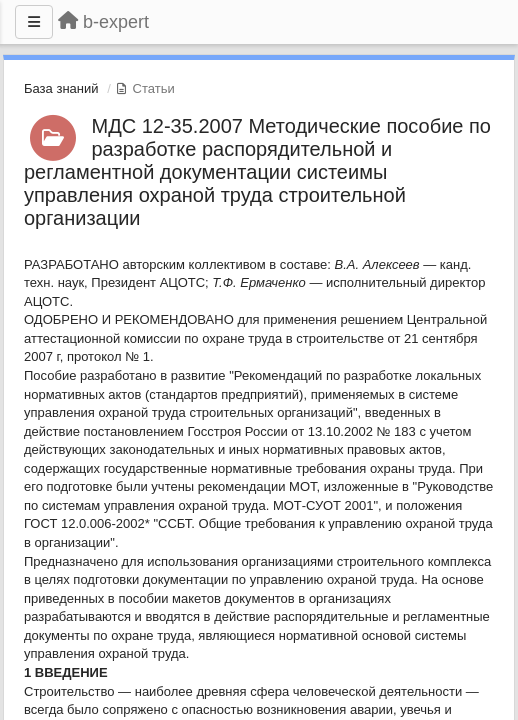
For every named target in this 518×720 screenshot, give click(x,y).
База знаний (61, 88)
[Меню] (34, 22)
